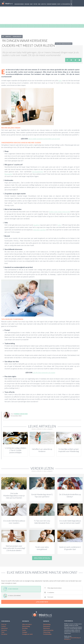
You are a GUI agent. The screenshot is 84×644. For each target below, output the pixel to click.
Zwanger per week (27, 634)
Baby (31, 4)
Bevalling (25, 628)
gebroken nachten (39, 230)
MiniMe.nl (7, 3)
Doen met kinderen (52, 4)
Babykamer (47, 628)
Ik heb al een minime (12, 596)
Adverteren (4, 628)
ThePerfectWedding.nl (75, 638)
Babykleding (47, 624)
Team (3, 632)
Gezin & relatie (17, 37)
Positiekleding (47, 634)
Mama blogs (47, 632)
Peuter (35, 4)
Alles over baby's (27, 624)
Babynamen (47, 626)
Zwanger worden (19, 4)
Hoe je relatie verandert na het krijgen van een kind (44, 139)
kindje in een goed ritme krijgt (59, 212)
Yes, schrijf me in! (42, 602)
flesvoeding (8, 174)
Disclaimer (4, 634)
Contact (4, 626)
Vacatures (4, 630)
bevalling (36, 225)
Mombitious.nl (67, 639)
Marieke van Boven (21, 414)
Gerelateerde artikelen (42, 558)
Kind (39, 4)
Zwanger (27, 4)
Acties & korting (66, 4)
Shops (59, 4)
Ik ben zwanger (11, 589)
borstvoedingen (38, 172)
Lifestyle (44, 4)
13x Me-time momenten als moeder (44, 373)
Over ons (4, 624)
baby (60, 80)
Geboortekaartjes (48, 630)
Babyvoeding (26, 626)
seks (59, 225)
